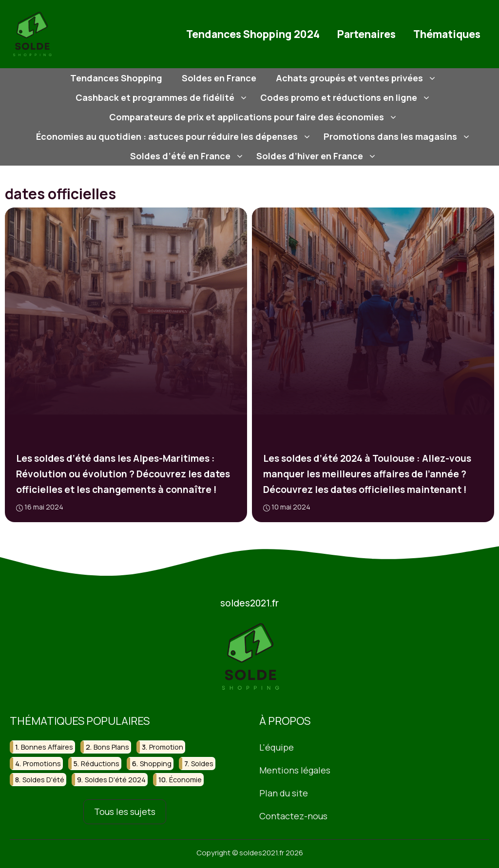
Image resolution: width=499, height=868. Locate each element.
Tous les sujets (125, 811)
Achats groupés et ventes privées (357, 78)
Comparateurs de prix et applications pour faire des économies (255, 117)
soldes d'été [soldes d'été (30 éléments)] (43, 780)
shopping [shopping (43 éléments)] (156, 763)
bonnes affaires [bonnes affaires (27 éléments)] (47, 747)
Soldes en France (219, 78)
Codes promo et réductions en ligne (347, 97)
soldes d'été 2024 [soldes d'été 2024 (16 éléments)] (115, 780)
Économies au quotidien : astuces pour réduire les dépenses (175, 136)
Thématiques (447, 34)
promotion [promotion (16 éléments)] (166, 747)
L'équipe (277, 747)
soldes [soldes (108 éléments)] (202, 763)
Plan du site (284, 793)
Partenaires (366, 34)
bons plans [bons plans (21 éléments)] (111, 747)
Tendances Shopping (116, 78)
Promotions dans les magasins (398, 136)
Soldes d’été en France (188, 156)
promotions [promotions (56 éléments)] (42, 763)
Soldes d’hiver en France (318, 156)
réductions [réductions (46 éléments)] (100, 763)
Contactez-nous (293, 815)
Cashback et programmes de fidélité (163, 97)
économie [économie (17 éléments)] (185, 780)
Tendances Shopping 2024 (253, 34)
